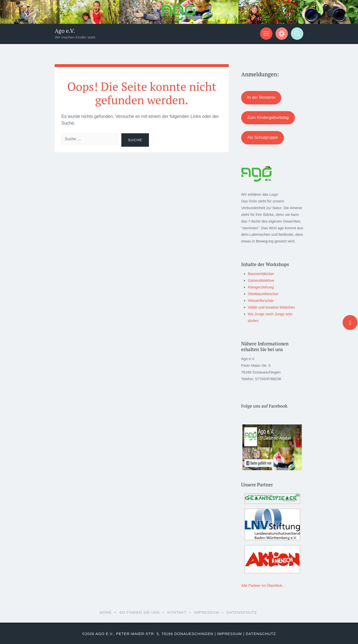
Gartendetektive (261, 280)
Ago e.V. (65, 31)
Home (106, 612)
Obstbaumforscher (263, 294)
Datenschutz (242, 612)
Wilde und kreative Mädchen (271, 307)
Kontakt (177, 612)
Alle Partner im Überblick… (264, 585)
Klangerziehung (261, 287)
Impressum (207, 612)
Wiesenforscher (261, 300)
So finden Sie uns (140, 612)
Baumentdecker (261, 274)
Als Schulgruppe (262, 137)
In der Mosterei (261, 97)
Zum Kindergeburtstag (268, 117)
